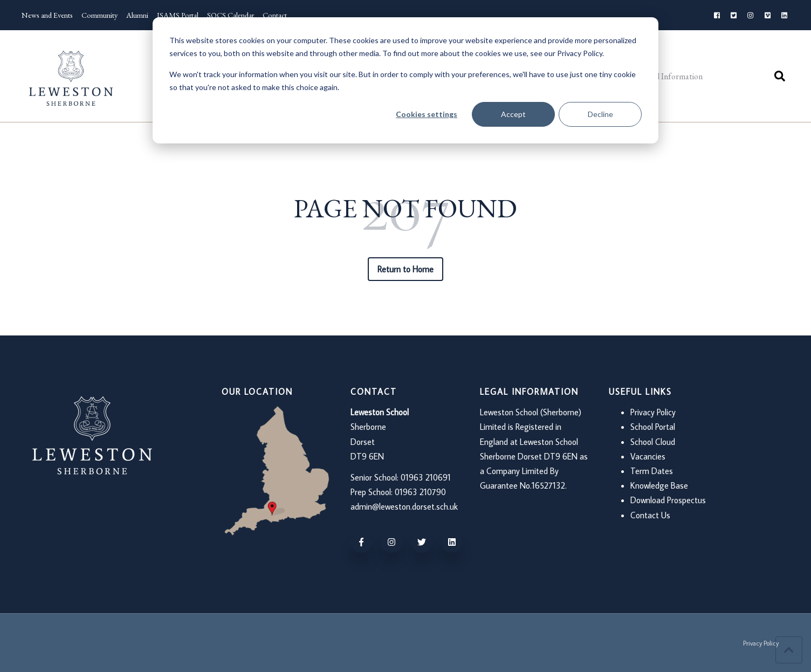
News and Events (47, 15)
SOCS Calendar (231, 15)
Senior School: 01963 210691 (401, 477)
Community (99, 15)
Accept (513, 114)
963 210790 (424, 492)
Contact (275, 15)
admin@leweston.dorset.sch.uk (404, 506)
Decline (600, 114)
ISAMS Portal (178, 15)
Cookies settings (427, 114)
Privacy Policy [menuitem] (761, 643)
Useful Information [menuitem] (669, 76)
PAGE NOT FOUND (405, 208)
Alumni (137, 15)
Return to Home (406, 269)
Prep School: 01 (377, 492)
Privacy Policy (653, 412)
